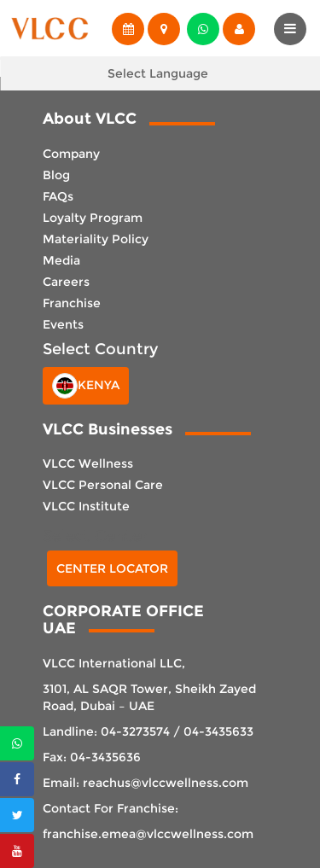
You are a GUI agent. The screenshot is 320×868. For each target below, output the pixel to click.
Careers (66, 282)
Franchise (72, 303)
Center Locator (112, 568)
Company (71, 154)
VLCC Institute (86, 506)
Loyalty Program (93, 218)
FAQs (58, 196)
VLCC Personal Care (103, 485)
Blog (56, 175)
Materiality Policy (96, 239)
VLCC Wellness (88, 463)
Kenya (86, 386)
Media (61, 260)
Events (63, 324)
